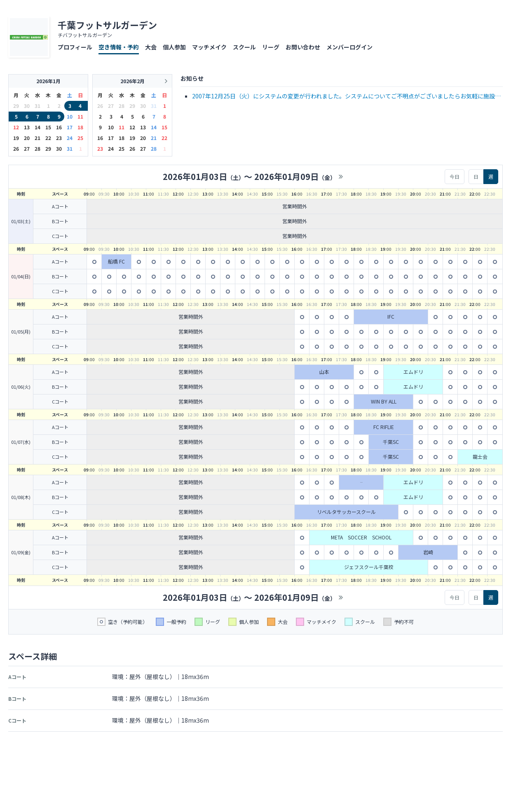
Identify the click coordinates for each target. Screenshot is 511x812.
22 (48, 138)
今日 (455, 176)
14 (38, 127)
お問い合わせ (303, 47)
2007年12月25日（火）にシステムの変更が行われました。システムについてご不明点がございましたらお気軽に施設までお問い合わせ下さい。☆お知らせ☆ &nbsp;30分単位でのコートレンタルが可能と (346, 97)
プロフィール (75, 47)
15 (48, 127)
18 (80, 127)
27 (27, 148)
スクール (244, 47)
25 (80, 138)
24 (70, 138)
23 (59, 138)
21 (38, 138)
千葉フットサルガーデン (107, 25)
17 (70, 127)
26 (16, 148)
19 (16, 138)
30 (59, 148)
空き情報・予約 (119, 47)
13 (27, 127)
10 (70, 116)
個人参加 (174, 47)
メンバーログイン (349, 47)
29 (48, 148)
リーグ (271, 47)
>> (341, 177)
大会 (151, 47)
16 (59, 127)
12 (16, 127)
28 (38, 148)
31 (70, 148)
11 (80, 116)
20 (27, 138)
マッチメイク (209, 47)
